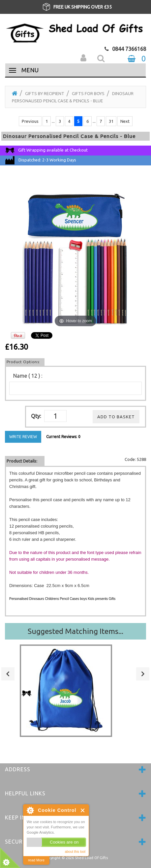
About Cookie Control (30, 810)
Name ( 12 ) (27, 376)
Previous (30, 121)
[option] (75, 7)
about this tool (75, 852)
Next (125, 121)
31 (111, 121)
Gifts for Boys (88, 93)
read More (36, 860)
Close (83, 810)
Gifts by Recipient (45, 93)
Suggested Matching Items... (75, 631)
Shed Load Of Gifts (91, 858)
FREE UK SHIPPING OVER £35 (83, 7)
